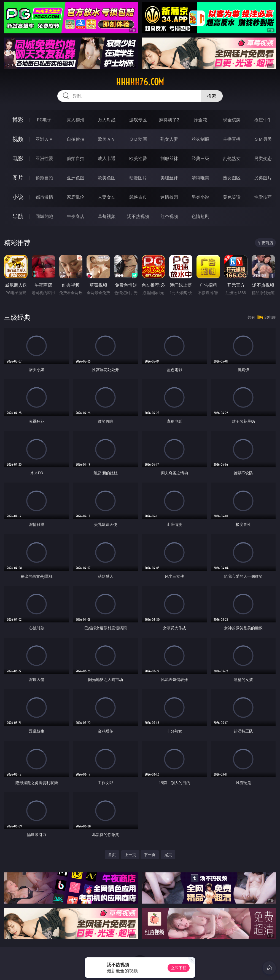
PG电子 (44, 120)
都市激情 (44, 197)
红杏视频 (169, 216)
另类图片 (263, 178)
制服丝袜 (169, 158)
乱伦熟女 (232, 158)
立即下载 (179, 968)
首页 (112, 855)
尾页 (168, 855)
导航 (18, 216)
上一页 (130, 855)
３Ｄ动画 (138, 139)
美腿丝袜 (169, 178)
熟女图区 (232, 178)
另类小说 (200, 197)
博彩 (18, 120)
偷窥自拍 (44, 178)
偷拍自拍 (76, 158)
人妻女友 (107, 197)
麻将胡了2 (169, 120)
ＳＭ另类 (263, 139)
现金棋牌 (232, 120)
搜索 (212, 96)
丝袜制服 (200, 139)
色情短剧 (200, 216)
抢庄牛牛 (263, 120)
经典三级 (200, 158)
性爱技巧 (263, 197)
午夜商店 (76, 216)
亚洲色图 (76, 178)
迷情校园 (169, 197)
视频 (18, 139)
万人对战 (107, 120)
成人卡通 (107, 158)
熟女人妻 (169, 139)
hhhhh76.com (140, 82)
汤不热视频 (138, 216)
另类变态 (263, 158)
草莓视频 (107, 216)
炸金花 (200, 120)
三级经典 (17, 317)
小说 (18, 197)
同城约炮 (44, 216)
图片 (18, 178)
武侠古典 (138, 197)
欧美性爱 (138, 158)
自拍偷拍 (76, 139)
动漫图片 (138, 178)
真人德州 (76, 120)
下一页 (150, 855)
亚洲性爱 (44, 158)
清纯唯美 (200, 178)
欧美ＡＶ (107, 139)
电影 (18, 158)
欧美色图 (107, 178)
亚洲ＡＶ (44, 139)
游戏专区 (138, 120)
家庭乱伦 (76, 197)
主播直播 (232, 139)
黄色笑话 (232, 197)
